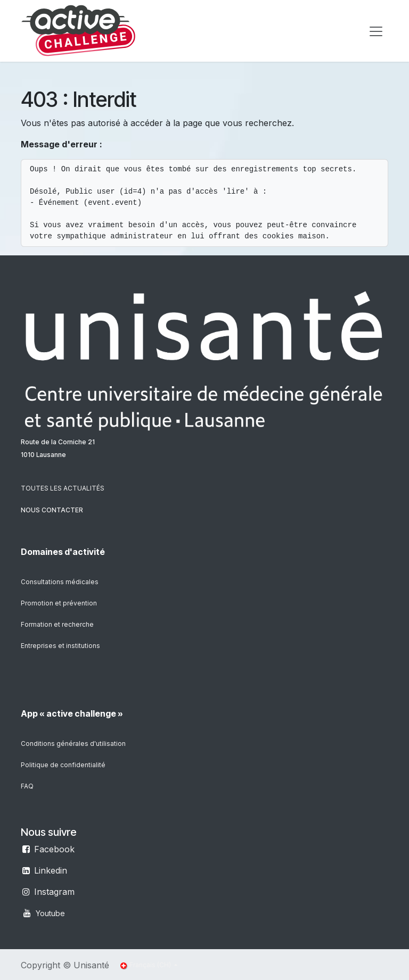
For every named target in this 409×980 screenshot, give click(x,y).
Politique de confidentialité (63, 765)
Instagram (54, 892)
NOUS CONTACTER (52, 510)
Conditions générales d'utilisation (73, 744)
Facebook (54, 849)
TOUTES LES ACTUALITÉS (63, 488)
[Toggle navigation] (376, 31)
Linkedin (51, 870)
